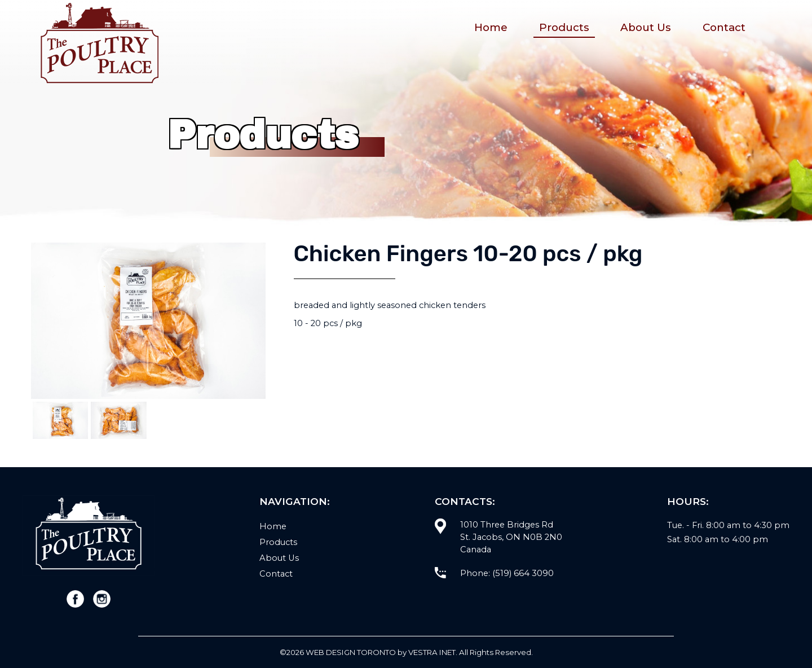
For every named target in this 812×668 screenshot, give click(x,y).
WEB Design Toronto (351, 652)
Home (491, 27)
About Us (646, 27)
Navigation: (295, 501)
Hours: (688, 501)
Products (564, 27)
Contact (724, 27)
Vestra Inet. (433, 652)
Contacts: (465, 501)
